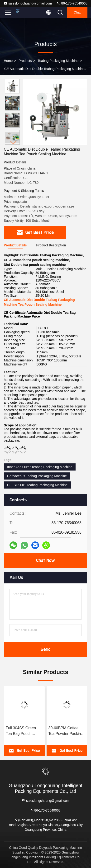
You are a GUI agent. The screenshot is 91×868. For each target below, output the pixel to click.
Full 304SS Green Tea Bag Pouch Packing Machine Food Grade (21, 731)
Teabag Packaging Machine (58, 61)
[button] (14, 143)
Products (25, 61)
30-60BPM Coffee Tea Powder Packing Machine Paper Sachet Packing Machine (66, 731)
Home (8, 61)
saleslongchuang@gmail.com (28, 3)
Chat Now (45, 560)
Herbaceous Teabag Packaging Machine (37, 476)
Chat (77, 12)
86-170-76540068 (72, 3)
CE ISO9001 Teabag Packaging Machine (37, 485)
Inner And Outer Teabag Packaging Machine (40, 467)
